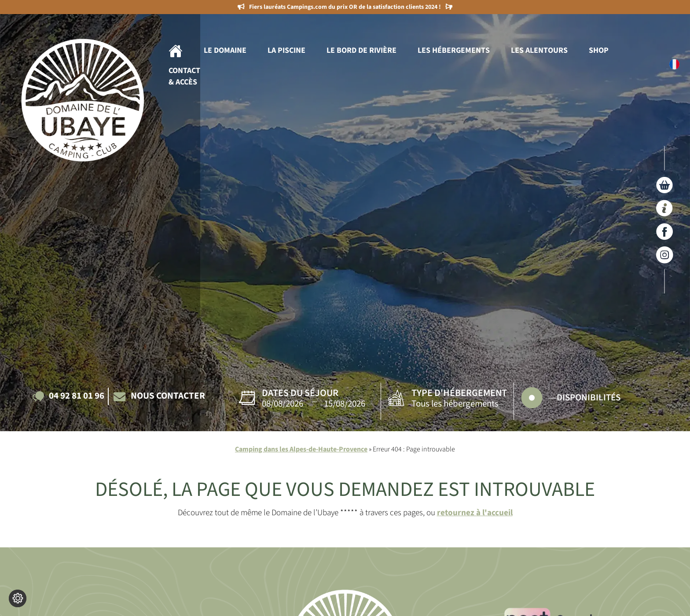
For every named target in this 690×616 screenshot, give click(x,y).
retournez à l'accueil (475, 513)
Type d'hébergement (459, 393)
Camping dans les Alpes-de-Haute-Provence (301, 449)
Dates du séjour (300, 393)
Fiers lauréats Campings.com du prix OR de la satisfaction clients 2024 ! (345, 7)
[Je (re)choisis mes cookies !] (18, 598)
